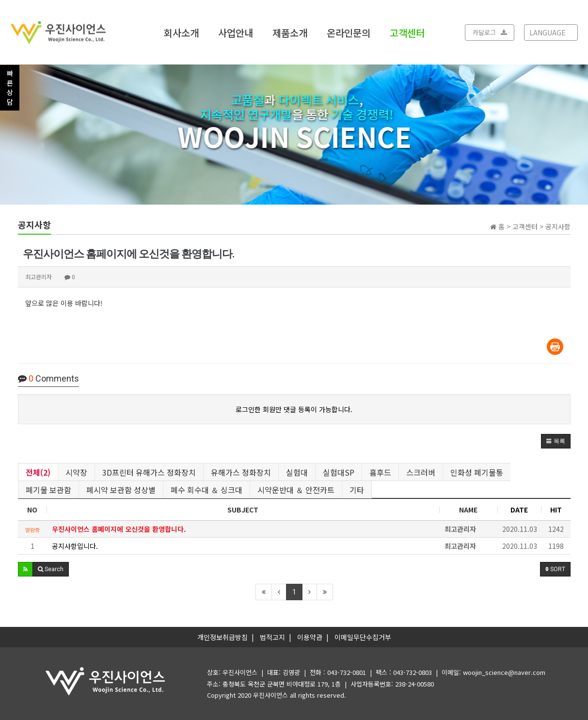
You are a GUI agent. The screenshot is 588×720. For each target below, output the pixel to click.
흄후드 (380, 472)
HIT (556, 510)
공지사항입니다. (75, 546)
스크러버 (421, 472)
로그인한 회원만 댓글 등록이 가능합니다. (294, 409)
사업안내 (236, 32)
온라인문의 (349, 32)
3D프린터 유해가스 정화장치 (149, 472)
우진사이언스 (270, 695)
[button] (556, 441)
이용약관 (310, 637)
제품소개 (290, 32)
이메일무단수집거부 (363, 637)
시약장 (76, 472)
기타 (357, 490)
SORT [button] (555, 569)
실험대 (297, 472)
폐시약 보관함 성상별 (121, 490)
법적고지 (272, 637)
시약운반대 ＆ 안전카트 (296, 490)
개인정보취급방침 (222, 637)
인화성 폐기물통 (477, 472)
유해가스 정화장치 (241, 472)
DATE (519, 510)
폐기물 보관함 (48, 490)
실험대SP (339, 472)
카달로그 (490, 32)
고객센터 (407, 32)
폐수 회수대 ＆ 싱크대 (207, 490)
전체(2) (38, 472)
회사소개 (181, 32)
